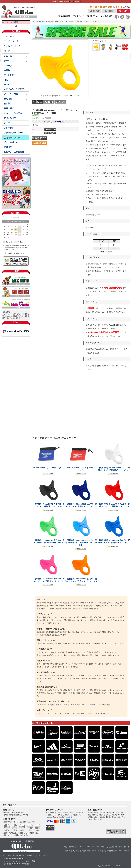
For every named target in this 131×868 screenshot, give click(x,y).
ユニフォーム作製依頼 (14, 152)
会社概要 (67, 851)
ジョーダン (9, 128)
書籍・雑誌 (9, 108)
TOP (34, 22)
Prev (3, 217)
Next (28, 217)
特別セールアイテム (13, 137)
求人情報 (76, 851)
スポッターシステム (13, 113)
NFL (6, 80)
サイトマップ (124, 851)
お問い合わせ (124, 847)
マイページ (81, 847)
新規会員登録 (69, 847)
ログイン (90, 847)
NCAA (7, 84)
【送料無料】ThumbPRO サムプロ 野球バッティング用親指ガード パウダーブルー (81, 543)
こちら (95, 713)
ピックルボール (11, 142)
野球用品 (40, 22)
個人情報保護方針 (110, 851)
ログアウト (100, 847)
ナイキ (7, 123)
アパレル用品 (10, 118)
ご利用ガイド (94, 705)
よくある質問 (112, 847)
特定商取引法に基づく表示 (91, 851)
